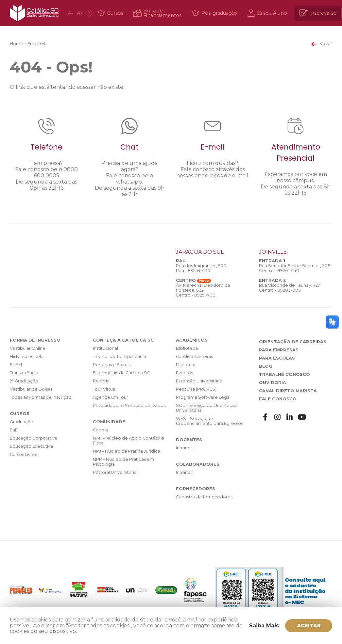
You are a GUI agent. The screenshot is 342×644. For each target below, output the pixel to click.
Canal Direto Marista (288, 391)
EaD (14, 430)
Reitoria (101, 381)
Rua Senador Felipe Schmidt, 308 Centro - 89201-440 (295, 268)
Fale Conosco (278, 399)
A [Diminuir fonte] (70, 13)
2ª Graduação (24, 381)
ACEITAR (309, 626)
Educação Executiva (31, 446)
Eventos (184, 373)
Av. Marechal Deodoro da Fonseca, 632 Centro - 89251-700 (203, 290)
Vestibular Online (28, 348)
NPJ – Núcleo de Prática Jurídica (127, 451)
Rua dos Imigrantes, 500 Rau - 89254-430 (201, 268)
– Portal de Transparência (120, 356)
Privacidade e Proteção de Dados (129, 405)
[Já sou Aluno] (268, 13)
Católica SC (34, 13)
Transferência (24, 373)
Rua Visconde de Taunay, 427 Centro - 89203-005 (290, 288)
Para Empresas (279, 350)
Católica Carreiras (194, 356)
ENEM (16, 365)
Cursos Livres (23, 454)
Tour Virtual (105, 389)
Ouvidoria (273, 383)
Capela (100, 430)
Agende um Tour (111, 397)
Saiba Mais (264, 626)
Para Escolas (277, 358)
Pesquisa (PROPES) (196, 389)
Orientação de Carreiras (293, 342)
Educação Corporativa (34, 438)
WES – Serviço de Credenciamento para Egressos (209, 421)
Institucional (105, 348)
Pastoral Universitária (115, 472)
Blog (266, 366)
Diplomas (186, 365)
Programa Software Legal (203, 397)
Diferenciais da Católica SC (121, 373)
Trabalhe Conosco (284, 374)
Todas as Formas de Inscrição (41, 397)
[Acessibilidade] (89, 13)
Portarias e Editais (112, 365)
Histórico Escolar (27, 356)
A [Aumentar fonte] (80, 13)
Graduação (22, 422)
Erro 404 (36, 44)
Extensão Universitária (199, 381)
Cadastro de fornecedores (204, 497)
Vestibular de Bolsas (31, 389)
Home (17, 44)
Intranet (184, 448)
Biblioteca (187, 348)
